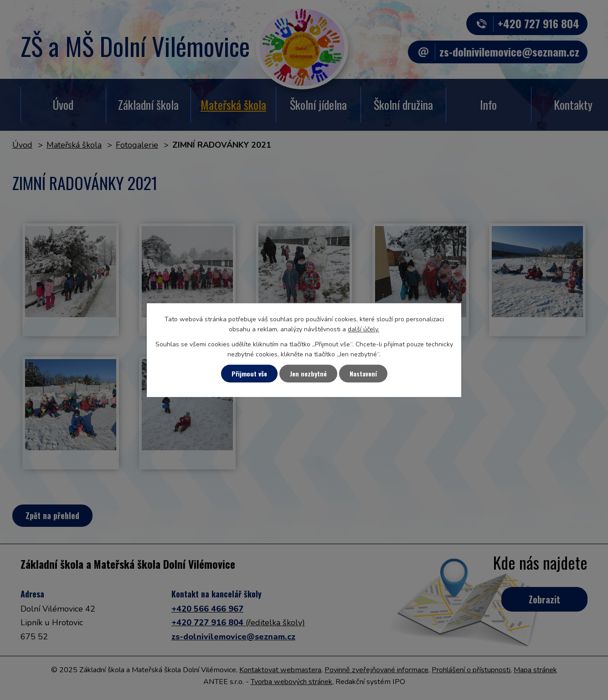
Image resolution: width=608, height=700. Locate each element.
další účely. (363, 330)
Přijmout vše (249, 373)
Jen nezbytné (308, 373)
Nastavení (363, 373)
